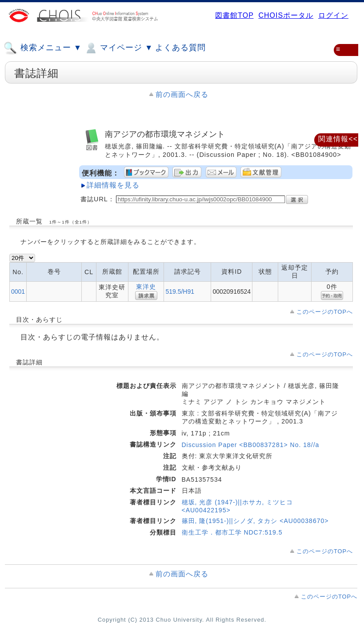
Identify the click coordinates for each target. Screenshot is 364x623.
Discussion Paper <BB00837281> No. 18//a (251, 445)
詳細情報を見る (113, 185)
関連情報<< (338, 139)
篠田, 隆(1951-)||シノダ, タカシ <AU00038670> (255, 521)
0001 (18, 292)
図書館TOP (234, 15)
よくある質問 (180, 48)
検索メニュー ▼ (43, 48)
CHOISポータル (286, 15)
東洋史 (146, 287)
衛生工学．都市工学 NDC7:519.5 (232, 532)
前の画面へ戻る (182, 94)
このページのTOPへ (325, 312)
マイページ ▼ (118, 48)
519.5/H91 (180, 292)
